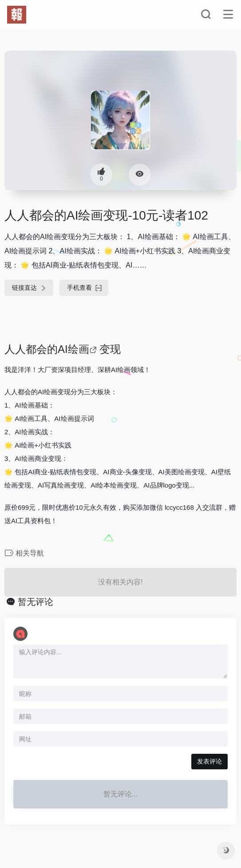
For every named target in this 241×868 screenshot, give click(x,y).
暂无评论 (36, 602)
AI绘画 (73, 349)
